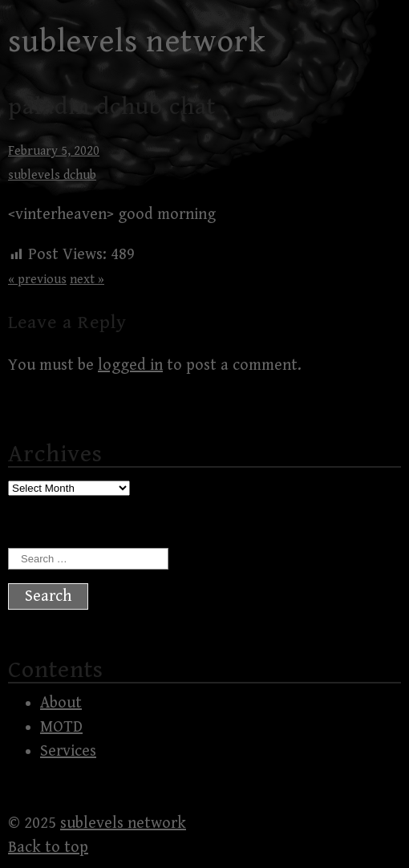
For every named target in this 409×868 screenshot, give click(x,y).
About (61, 703)
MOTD (61, 727)
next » (87, 280)
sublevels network (137, 42)
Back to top (48, 848)
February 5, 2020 (54, 151)
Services (68, 751)
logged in (130, 365)
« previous (37, 280)
